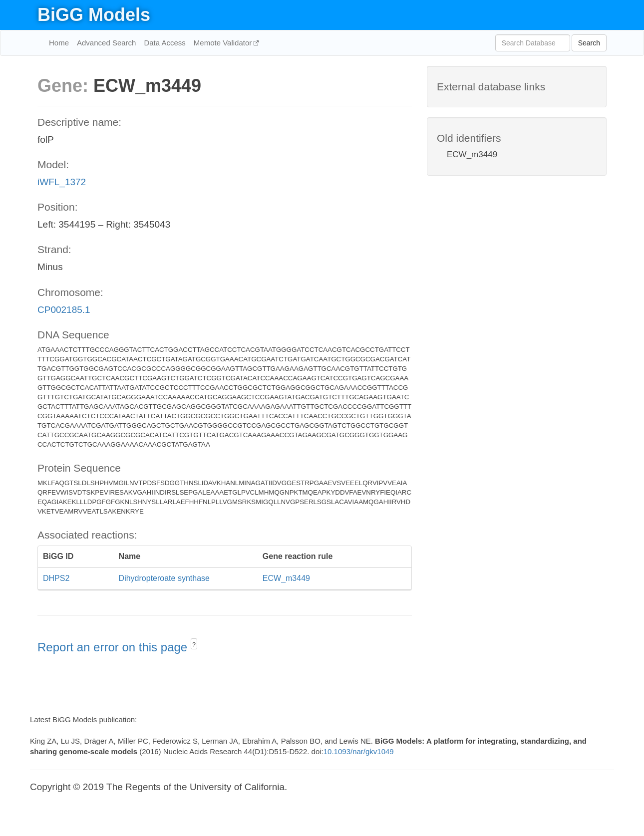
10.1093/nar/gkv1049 (359, 751)
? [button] (194, 645)
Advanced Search (106, 43)
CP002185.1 (64, 310)
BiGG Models (94, 15)
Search (589, 43)
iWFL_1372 (62, 182)
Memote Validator (224, 43)
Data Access (164, 43)
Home (59, 43)
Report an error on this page (114, 647)
